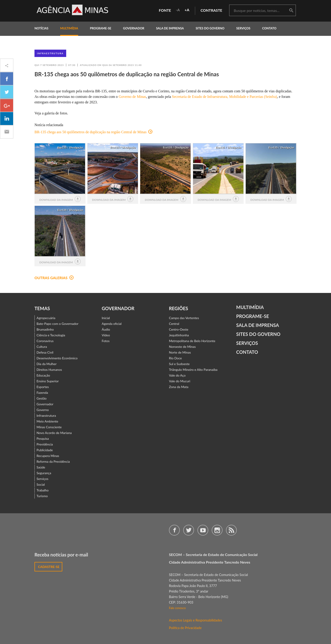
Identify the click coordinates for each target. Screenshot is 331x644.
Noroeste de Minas (182, 347)
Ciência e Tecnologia (51, 335)
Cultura (42, 347)
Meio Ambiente (47, 421)
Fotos (106, 341)
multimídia (69, 28)
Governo (43, 410)
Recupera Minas (48, 456)
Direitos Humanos (49, 370)
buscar (291, 11)
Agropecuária (46, 318)
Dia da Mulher (47, 364)
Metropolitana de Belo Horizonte (192, 341)
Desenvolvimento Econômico (57, 358)
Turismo (42, 496)
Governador (45, 404)
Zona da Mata (179, 387)
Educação (43, 375)
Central (174, 324)
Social (41, 484)
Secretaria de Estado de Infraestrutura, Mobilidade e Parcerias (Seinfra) (224, 97)
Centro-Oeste (179, 329)
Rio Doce (175, 358)
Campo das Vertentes (184, 318)
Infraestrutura (50, 53)
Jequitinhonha (179, 335)
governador (134, 28)
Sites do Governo (210, 28)
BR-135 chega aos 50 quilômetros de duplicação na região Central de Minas (93, 132)
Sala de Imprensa (170, 28)
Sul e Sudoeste (179, 364)
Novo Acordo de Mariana (54, 433)
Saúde (41, 467)
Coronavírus (45, 341)
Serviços (243, 28)
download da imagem (60, 199)
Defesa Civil (45, 352)
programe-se (101, 28)
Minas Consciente (49, 427)
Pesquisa (43, 438)
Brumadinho (45, 329)
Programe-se (253, 316)
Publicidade (45, 450)
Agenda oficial (112, 324)
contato (269, 28)
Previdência (45, 444)
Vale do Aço (177, 375)
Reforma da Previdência (53, 461)
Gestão (42, 398)
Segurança (44, 473)
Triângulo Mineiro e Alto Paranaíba (193, 370)
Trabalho (43, 490)
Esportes (43, 387)
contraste (211, 10)
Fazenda (42, 393)
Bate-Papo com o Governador (57, 324)
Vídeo (106, 335)
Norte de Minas (180, 352)
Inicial (106, 318)
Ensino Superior (48, 381)
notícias (41, 28)
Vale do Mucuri (180, 381)
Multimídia (250, 307)
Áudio (106, 329)
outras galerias (54, 278)
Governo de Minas (132, 97)
